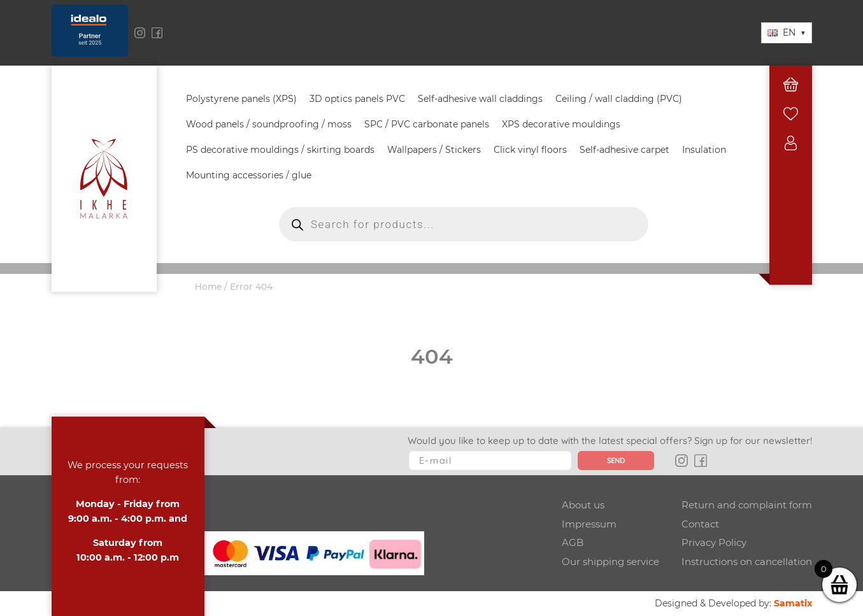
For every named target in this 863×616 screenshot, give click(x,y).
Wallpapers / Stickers (434, 150)
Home (208, 287)
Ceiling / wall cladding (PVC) (619, 99)
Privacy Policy (714, 542)
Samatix (793, 603)
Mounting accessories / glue (249, 175)
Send (616, 461)
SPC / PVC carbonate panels (427, 124)
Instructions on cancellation (747, 562)
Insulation (704, 150)
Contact (700, 524)
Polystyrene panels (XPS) (241, 99)
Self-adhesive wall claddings (480, 99)
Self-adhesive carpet (624, 150)
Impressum (589, 524)
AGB (573, 542)
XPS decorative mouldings (561, 124)
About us (583, 505)
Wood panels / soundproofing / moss (269, 124)
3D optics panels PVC (357, 99)
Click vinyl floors (530, 150)
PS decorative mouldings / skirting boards (280, 150)
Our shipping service (610, 562)
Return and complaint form (747, 505)
